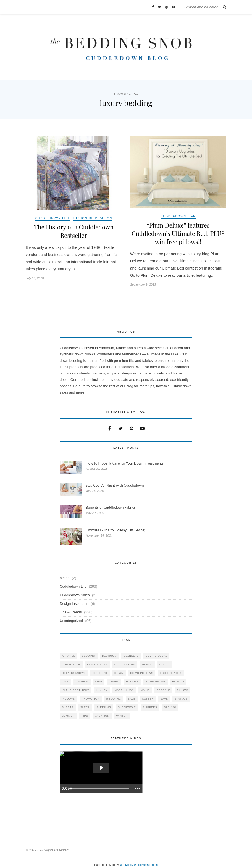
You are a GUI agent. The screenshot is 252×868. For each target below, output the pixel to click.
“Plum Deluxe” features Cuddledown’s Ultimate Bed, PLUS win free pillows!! (178, 233)
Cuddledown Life (53, 218)
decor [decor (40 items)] (165, 664)
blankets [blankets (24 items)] (131, 656)
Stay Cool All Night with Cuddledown (115, 485)
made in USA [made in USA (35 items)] (124, 690)
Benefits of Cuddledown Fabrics (111, 507)
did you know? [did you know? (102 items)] (74, 673)
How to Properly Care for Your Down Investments (125, 463)
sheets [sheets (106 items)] (68, 707)
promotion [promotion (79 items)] (91, 699)
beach (65, 578)
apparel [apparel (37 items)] (69, 656)
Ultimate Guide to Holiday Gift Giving (115, 530)
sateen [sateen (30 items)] (148, 699)
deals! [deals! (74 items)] (147, 664)
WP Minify (126, 865)
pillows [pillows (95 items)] (68, 699)
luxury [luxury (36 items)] (102, 690)
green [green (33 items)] (114, 682)
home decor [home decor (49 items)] (156, 682)
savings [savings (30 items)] (181, 699)
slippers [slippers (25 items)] (150, 707)
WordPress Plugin (146, 865)
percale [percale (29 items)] (163, 690)
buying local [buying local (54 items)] (157, 656)
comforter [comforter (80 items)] (71, 664)
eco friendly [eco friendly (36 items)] (171, 673)
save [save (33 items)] (164, 699)
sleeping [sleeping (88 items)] (104, 707)
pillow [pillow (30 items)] (182, 690)
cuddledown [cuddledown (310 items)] (125, 664)
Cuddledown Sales (75, 595)
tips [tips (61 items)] (85, 716)
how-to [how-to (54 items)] (178, 682)
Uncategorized (71, 621)
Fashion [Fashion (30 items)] (82, 682)
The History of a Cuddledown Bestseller (74, 231)
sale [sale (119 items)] (132, 699)
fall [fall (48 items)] (65, 682)
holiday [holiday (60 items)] (132, 682)
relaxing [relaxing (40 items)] (114, 699)
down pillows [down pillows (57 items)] (142, 673)
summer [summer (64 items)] (68, 716)
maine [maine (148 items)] (145, 690)
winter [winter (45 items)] (122, 716)
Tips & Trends (71, 612)
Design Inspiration (93, 218)
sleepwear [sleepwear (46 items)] (127, 707)
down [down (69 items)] (119, 673)
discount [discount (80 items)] (100, 673)
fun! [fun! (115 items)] (99, 682)
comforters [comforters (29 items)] (97, 664)
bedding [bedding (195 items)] (88, 656)
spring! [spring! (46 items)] (170, 707)
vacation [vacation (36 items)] (102, 716)
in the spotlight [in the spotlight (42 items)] (76, 690)
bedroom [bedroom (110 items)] (109, 656)
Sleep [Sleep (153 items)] (85, 707)
